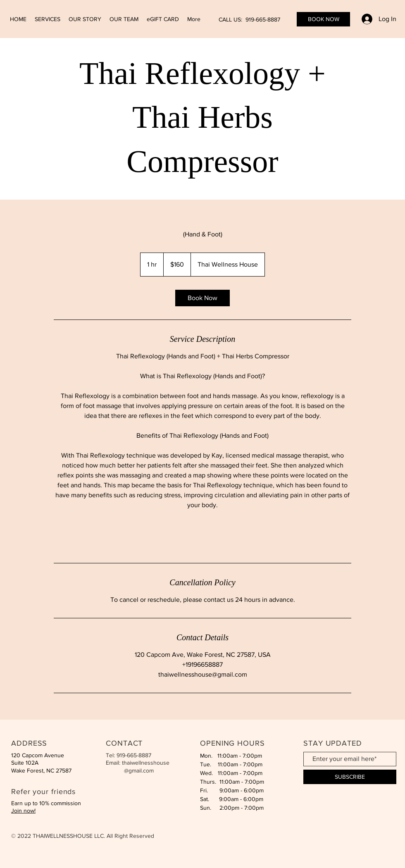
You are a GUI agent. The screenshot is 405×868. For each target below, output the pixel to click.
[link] (202, 298)
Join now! (23, 811)
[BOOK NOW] (323, 19)
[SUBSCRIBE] (350, 777)
